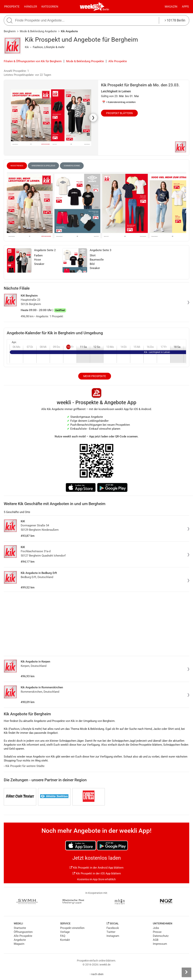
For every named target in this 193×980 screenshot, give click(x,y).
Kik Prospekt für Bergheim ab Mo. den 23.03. (140, 85)
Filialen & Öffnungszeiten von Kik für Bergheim (33, 61)
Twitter (111, 932)
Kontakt (65, 940)
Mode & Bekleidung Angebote (38, 31)
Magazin (171, 7)
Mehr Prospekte (95, 376)
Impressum (160, 944)
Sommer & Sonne (72, 166)
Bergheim (10, 31)
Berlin (106, 9)
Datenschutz (161, 936)
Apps (185, 7)
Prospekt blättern (119, 113)
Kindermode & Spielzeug (43, 166)
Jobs (156, 928)
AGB (156, 940)
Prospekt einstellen (72, 928)
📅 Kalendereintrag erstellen (119, 102)
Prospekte (12, 7)
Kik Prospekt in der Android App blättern (96, 868)
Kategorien (50, 7)
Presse (157, 932)
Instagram (113, 936)
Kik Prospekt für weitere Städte (24, 766)
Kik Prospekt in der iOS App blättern (97, 873)
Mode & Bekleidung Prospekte (85, 61)
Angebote (20, 940)
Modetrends (17, 166)
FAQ (63, 936)
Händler (31, 7)
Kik (27, 47)
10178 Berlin (175, 20)
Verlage (65, 932)
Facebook (113, 928)
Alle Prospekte (118, 61)
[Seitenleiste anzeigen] (186, 972)
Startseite (20, 928)
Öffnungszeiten (23, 932)
